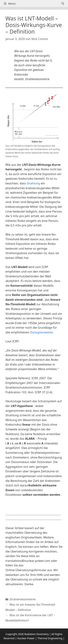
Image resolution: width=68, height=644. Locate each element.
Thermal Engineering (50, 638)
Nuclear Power (26, 638)
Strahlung (33, 183)
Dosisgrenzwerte (41, 332)
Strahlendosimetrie (23, 599)
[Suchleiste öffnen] (63, 3)
